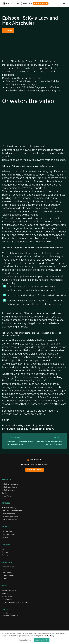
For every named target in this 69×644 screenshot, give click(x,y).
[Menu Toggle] (64, 4)
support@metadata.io (10, 616)
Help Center (6, 613)
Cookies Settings (25, 640)
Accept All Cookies (42, 640)
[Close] (66, 634)
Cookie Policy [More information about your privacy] (49, 636)
